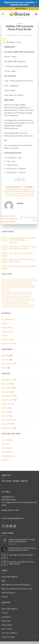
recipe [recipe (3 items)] (14, 306)
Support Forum (8, 332)
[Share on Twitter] (19, 180)
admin (30, 35)
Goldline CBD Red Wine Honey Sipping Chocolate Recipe (9, 219)
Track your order (8, 637)
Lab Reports (6, 617)
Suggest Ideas (7, 327)
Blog (3, 581)
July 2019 (5, 408)
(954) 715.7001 (13, 510)
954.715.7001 (21, 9)
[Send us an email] (15, 526)
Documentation (8, 319)
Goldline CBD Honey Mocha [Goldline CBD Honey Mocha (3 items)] (25, 299)
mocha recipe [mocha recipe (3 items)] (6, 306)
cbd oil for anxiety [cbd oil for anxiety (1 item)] (21, 286)
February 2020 (7, 388)
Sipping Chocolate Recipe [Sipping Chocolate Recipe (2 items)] (26, 306)
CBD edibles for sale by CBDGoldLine (16, 585)
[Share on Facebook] (16, 180)
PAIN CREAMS (7, 448)
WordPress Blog (8, 340)
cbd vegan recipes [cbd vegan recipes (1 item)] (24, 296)
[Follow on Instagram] (7, 526)
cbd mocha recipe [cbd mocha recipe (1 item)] (8, 286)
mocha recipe (9, 195)
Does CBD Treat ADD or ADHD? (21, 253)
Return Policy (7, 629)
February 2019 (7, 420)
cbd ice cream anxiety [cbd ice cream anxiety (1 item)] (9, 283)
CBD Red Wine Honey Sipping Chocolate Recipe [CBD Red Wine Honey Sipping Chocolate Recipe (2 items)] (17, 293)
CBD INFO (5, 356)
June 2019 (5, 412)
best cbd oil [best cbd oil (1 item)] (6, 280)
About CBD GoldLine (10, 577)
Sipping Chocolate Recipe (26, 195)
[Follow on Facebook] (3, 526)
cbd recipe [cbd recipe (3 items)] (31, 286)
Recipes (20, 24)
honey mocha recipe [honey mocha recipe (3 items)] (8, 303)
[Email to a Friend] (23, 180)
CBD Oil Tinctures (8, 593)
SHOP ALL (5, 460)
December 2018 (8, 428)
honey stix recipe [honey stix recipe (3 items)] (22, 303)
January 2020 (7, 392)
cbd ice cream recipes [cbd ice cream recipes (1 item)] (24, 283)
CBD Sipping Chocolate (15, 191)
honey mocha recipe (16, 193)
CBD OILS (5, 444)
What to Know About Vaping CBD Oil (23, 266)
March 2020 (6, 384)
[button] (3, 14)
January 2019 (7, 424)
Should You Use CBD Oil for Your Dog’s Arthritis (22, 260)
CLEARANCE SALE (8, 456)
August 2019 (6, 404)
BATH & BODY (7, 452)
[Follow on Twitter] (11, 526)
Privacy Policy (7, 625)
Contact (5, 597)
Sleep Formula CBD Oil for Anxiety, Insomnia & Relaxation (22, 239)
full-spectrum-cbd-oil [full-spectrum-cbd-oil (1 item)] (9, 299)
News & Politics (8, 364)
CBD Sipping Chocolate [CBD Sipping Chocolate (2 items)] (9, 296)
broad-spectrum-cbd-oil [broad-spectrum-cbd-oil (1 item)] (19, 280)
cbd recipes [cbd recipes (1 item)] (6, 290)
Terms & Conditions (9, 633)
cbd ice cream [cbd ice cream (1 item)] (32, 280)
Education (6, 360)
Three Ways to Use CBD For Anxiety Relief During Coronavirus (23, 248)
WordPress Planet (9, 344)
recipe (16, 195)
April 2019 (5, 416)
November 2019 (8, 396)
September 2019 (8, 400)
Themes (5, 335)
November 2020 (8, 380)
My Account (6, 621)
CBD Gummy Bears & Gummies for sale (17, 589)
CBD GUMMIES (7, 440)
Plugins (4, 324)
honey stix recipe (28, 193)
